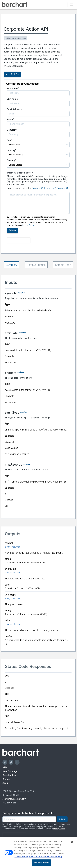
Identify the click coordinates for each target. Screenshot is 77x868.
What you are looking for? (20, 173)
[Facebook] (5, 762)
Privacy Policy (28, 225)
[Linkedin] (17, 762)
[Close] (72, 844)
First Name (13, 89)
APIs (7, 767)
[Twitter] (11, 762)
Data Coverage (17, 771)
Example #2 (50, 188)
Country (11, 160)
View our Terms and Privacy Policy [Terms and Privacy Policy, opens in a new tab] (45, 858)
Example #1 (38, 188)
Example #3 (63, 188)
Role (10, 140)
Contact (10, 779)
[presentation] (19, 240)
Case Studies (16, 775)
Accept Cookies (41, 864)
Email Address (15, 109)
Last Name (13, 99)
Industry (11, 150)
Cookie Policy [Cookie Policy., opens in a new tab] (21, 858)
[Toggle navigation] (71, 5)
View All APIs (12, 74)
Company (12, 130)
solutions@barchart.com (14, 799)
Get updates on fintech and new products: (28, 813)
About (8, 783)
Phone (11, 119)
